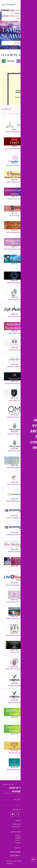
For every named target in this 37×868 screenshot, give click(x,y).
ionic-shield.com (14, 400)
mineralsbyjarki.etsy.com (14, 770)
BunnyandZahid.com (14, 552)
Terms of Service (19, 824)
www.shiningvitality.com (14, 602)
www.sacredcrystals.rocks (14, 669)
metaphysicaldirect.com (14, 518)
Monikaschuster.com (14, 199)
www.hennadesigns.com (14, 182)
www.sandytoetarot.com (14, 165)
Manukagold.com (14, 753)
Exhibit (17, 840)
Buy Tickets (18, 43)
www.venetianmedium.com (14, 232)
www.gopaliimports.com (14, 619)
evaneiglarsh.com (14, 350)
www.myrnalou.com (14, 300)
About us (18, 836)
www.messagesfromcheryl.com (14, 249)
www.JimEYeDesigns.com (14, 468)
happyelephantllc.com (14, 485)
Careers (18, 838)
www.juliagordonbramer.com (14, 149)
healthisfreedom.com (14, 686)
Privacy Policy (18, 827)
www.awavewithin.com (14, 283)
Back (19, 19)
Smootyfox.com (14, 216)
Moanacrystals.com (14, 434)
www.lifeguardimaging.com (14, 585)
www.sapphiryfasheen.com (14, 635)
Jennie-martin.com (14, 333)
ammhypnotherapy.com (14, 367)
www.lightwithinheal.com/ (14, 132)
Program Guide (19, 13)
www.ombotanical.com (14, 417)
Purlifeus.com (14, 652)
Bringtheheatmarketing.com (14, 384)
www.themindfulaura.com (14, 501)
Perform (18, 843)
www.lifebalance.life (14, 316)
